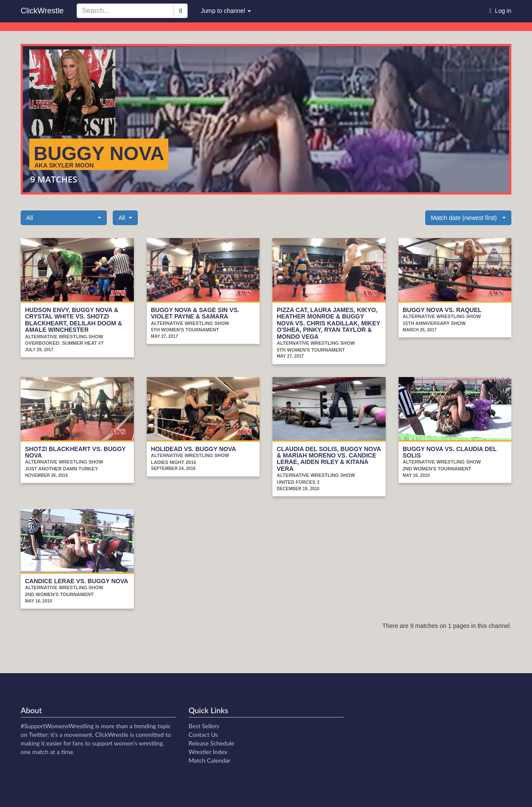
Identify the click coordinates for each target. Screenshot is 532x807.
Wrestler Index (208, 752)
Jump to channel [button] (226, 11)
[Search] (181, 11)
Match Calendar (209, 760)
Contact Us (203, 734)
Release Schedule (211, 743)
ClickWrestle (42, 11)
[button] (64, 218)
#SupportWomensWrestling (57, 726)
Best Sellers (204, 726)
